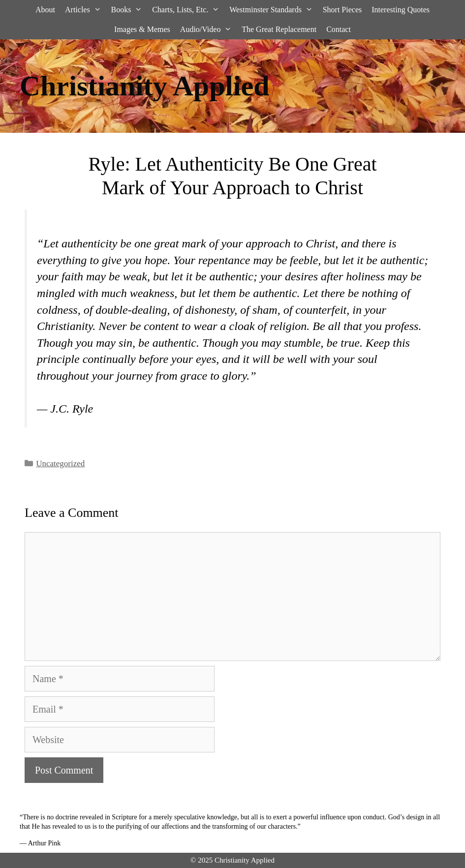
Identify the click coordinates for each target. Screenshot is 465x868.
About (45, 10)
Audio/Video (208, 30)
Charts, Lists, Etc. (188, 10)
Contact (339, 29)
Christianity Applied (145, 86)
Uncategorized (60, 464)
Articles (85, 10)
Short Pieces (342, 10)
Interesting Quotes (401, 10)
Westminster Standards (273, 10)
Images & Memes (142, 29)
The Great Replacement (279, 29)
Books (129, 10)
